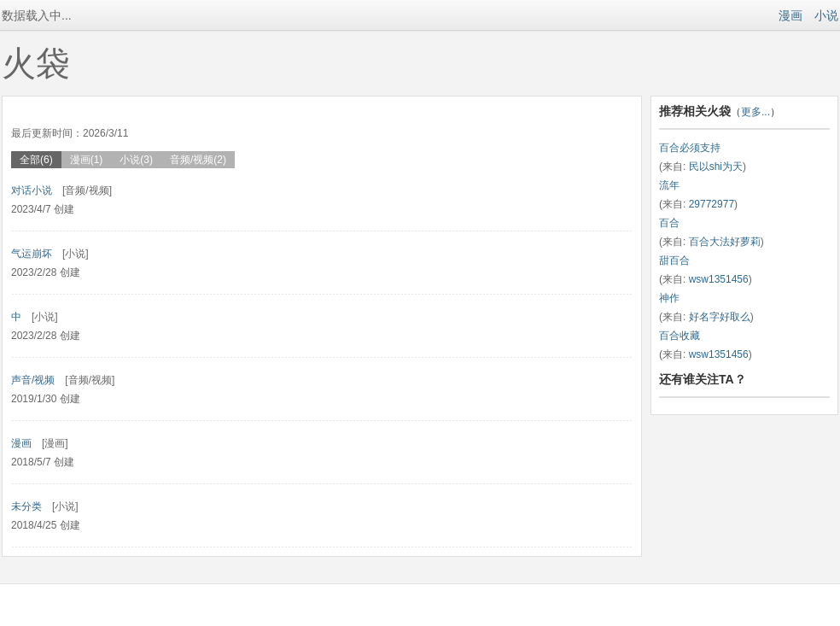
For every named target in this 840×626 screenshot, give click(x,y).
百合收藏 (680, 336)
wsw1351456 (719, 279)
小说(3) (136, 160)
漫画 (790, 15)
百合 (669, 223)
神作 (669, 298)
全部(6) (36, 160)
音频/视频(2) (198, 160)
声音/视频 (33, 380)
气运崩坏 (32, 254)
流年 (669, 185)
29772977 (712, 204)
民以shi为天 (716, 167)
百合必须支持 (690, 148)
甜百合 (674, 260)
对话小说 (32, 190)
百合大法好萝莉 (725, 242)
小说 (826, 15)
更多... (755, 112)
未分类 (26, 506)
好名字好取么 (720, 317)
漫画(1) (87, 160)
